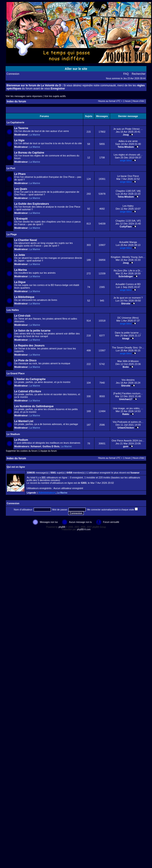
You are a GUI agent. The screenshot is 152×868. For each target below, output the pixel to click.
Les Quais (21, 189)
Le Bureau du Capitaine (29, 153)
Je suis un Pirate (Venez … (128, 129)
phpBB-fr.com (84, 529)
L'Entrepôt (21, 219)
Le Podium (21, 440)
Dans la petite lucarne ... (128, 333)
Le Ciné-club (22, 316)
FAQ (126, 74)
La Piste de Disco (25, 360)
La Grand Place (16, 373)
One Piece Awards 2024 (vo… (128, 441)
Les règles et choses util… (128, 155)
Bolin (126, 367)
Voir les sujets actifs (55, 96)
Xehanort (36, 446)
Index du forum (16, 101)
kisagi (126, 338)
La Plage (12, 234)
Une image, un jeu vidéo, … (128, 408)
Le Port (11, 168)
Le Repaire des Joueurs (29, 346)
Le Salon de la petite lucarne (32, 331)
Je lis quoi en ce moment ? (128, 298)
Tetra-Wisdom (126, 147)
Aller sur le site (76, 69)
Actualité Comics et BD (128, 284)
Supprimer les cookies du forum (22, 451)
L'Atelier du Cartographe (30, 379)
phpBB (62, 527)
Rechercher (139, 74)
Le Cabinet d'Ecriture (28, 391)
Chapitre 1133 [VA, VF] (128, 221)
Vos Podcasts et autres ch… (128, 422)
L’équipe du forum (48, 451)
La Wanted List (24, 421)
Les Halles (13, 310)
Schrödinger (126, 276)
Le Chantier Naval (26, 240)
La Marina (21, 270)
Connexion (13, 74)
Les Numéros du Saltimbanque (34, 406)
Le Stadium (13, 434)
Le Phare (20, 174)
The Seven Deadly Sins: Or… (128, 348)
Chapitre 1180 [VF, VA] (128, 191)
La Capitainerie (16, 122)
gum (126, 446)
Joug (126, 135)
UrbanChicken (126, 428)
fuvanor (135, 473)
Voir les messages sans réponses (24, 96)
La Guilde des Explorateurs (32, 204)
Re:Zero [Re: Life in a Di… (128, 271)
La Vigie (19, 140)
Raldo (126, 414)
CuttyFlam (126, 227)
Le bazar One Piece (128, 176)
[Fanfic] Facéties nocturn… (128, 393)
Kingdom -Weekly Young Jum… (128, 257)
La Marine (35, 135)
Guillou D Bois (51, 446)
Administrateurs (47, 493)
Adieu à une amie (128, 141)
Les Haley (128, 206)
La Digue (20, 282)
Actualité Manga (128, 242)
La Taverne (21, 128)
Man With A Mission (128, 361)
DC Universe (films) (128, 318)
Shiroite (126, 303)
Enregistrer (58, 89)
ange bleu (126, 160)
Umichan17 (126, 399)
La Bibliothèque (24, 297)
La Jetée (20, 255)
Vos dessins (128, 380)
